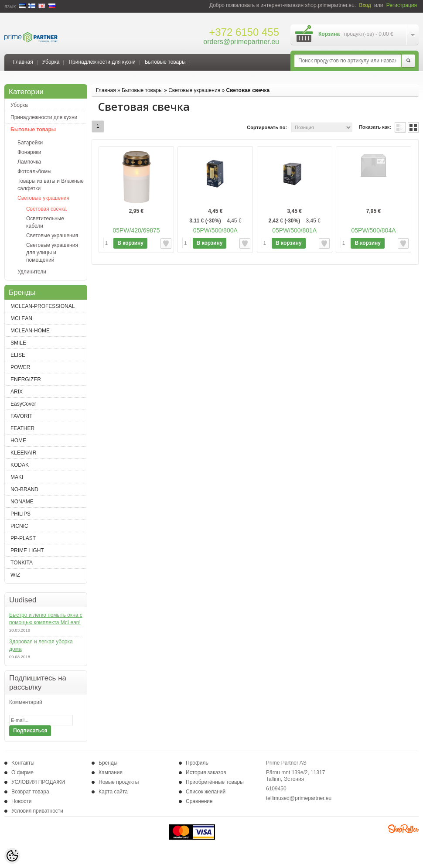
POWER (20, 367)
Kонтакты (23, 763)
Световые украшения (43, 198)
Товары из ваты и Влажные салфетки (51, 185)
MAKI (17, 477)
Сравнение (199, 801)
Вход (365, 5)
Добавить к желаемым (166, 243)
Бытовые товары (165, 62)
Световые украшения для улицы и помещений (52, 253)
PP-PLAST (23, 538)
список (400, 127)
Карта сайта (113, 792)
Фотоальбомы (34, 171)
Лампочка (29, 162)
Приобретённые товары (215, 782)
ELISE (18, 355)
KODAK (20, 465)
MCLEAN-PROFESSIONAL (43, 306)
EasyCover (23, 404)
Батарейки (30, 143)
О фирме (22, 772)
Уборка (51, 62)
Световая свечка (46, 209)
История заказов (206, 772)
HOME (18, 441)
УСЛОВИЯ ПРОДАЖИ (38, 782)
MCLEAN (21, 318)
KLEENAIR (23, 453)
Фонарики (29, 152)
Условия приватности (37, 811)
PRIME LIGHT (27, 550)
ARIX (17, 392)
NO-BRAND (24, 489)
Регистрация (402, 5)
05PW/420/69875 (136, 230)
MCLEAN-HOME (30, 331)
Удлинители (32, 272)
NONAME (22, 502)
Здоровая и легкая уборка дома (41, 645)
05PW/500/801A (294, 230)
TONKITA (22, 563)
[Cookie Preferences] (12, 856)
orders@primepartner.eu (241, 42)
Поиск (408, 61)
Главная (23, 62)
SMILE (18, 343)
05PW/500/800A (215, 230)
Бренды (108, 763)
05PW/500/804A (374, 230)
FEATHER (22, 428)
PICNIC (19, 526)
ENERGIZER (26, 379)
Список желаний (206, 792)
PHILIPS (20, 514)
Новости (21, 801)
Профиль (197, 763)
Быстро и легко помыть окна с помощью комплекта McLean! (46, 619)
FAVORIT (21, 416)
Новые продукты (119, 782)
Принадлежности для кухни (102, 62)
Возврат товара (30, 792)
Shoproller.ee (403, 829)
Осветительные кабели (45, 222)
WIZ (15, 575)
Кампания (111, 772)
